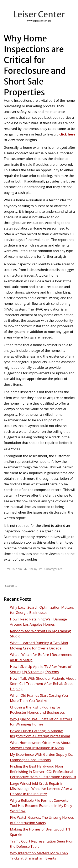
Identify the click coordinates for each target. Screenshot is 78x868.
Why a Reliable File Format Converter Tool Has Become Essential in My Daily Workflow (41, 806)
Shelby (33, 569)
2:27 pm (17, 569)
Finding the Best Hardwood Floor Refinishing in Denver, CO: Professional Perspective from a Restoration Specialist (43, 771)
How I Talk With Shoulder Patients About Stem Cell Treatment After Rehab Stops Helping (43, 684)
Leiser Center (39, 15)
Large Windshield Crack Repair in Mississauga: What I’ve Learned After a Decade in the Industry (41, 789)
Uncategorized (53, 569)
